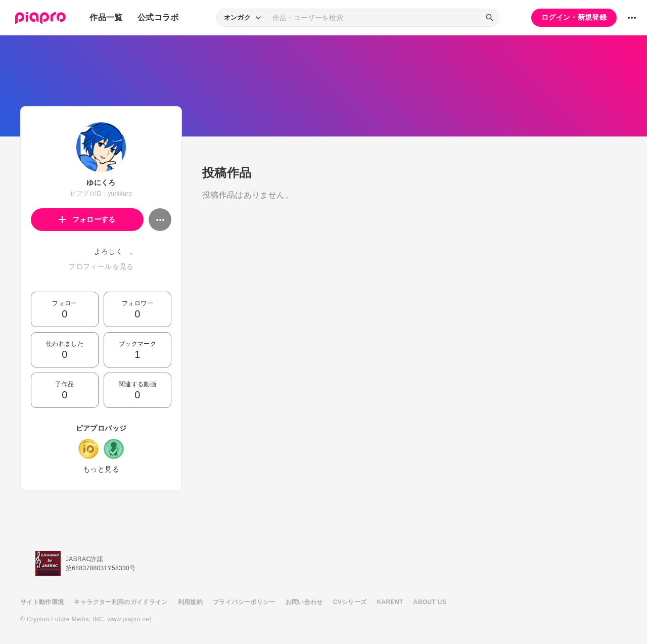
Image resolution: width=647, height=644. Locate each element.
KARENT (390, 602)
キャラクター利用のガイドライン (121, 602)
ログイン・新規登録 (574, 17)
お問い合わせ (304, 602)
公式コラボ (158, 17)
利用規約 (190, 602)
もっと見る (101, 469)
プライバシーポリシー (244, 602)
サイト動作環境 (42, 602)
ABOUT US (430, 602)
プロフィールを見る (101, 266)
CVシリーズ (350, 602)
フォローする (87, 219)
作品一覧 (106, 17)
